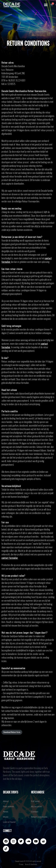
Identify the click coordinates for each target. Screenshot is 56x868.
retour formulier (22, 383)
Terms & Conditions (31, 864)
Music (6, 817)
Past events (8, 806)
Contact (35, 812)
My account (36, 806)
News (6, 812)
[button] (46, 5)
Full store (35, 801)
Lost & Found (9, 822)
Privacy (21, 864)
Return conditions (39, 817)
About (6, 801)
